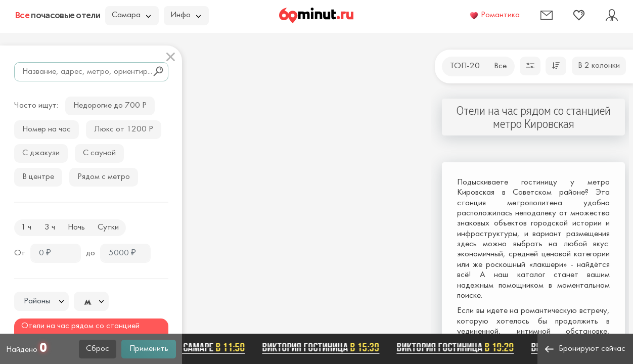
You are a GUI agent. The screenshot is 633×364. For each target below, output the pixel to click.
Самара (131, 15)
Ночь (76, 227)
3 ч (50, 227)
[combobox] (41, 301)
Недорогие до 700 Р (110, 106)
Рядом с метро (104, 177)
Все (500, 66)
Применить (149, 349)
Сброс (98, 349)
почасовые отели (58, 15)
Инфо (186, 15)
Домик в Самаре (197, 347)
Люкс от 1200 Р (124, 129)
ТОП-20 (465, 66)
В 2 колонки (599, 66)
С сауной (99, 153)
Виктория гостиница (322, 347)
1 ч (26, 227)
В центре (38, 177)
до (91, 253)
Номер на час (47, 129)
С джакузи (41, 153)
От (20, 253)
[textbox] (41, 302)
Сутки (108, 227)
